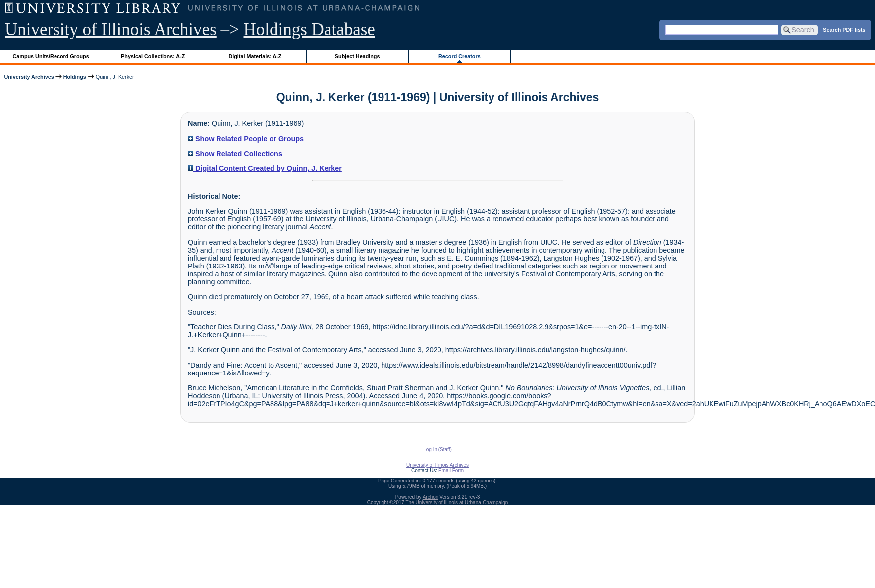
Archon (431, 497)
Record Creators (460, 56)
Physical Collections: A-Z (153, 56)
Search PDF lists (844, 29)
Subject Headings (357, 56)
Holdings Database (309, 29)
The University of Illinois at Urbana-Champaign (457, 503)
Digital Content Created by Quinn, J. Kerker (265, 168)
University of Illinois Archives (111, 29)
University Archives (29, 77)
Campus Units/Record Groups (51, 56)
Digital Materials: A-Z (255, 56)
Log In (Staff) (437, 450)
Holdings (75, 77)
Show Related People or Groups (246, 139)
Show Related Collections (235, 154)
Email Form (451, 470)
